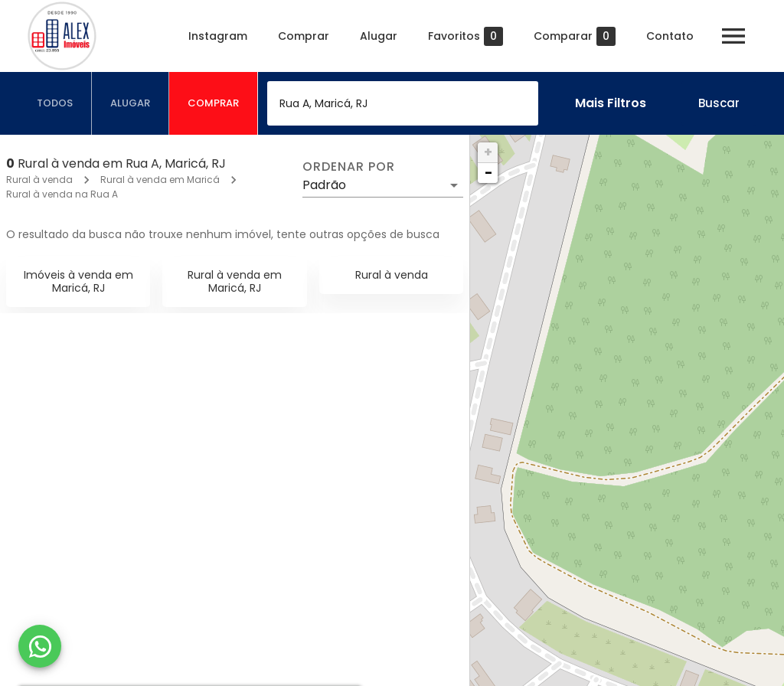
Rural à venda (39, 180)
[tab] (55, 103)
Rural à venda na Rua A (62, 194)
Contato (670, 36)
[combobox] (403, 103)
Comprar (304, 36)
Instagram (218, 36)
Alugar (379, 36)
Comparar (575, 36)
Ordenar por (348, 167)
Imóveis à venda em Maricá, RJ (78, 281)
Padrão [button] (324, 185)
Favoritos (465, 36)
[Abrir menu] (733, 36)
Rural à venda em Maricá (160, 180)
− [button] (488, 173)
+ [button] (488, 152)
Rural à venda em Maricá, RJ (235, 281)
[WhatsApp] (40, 646)
